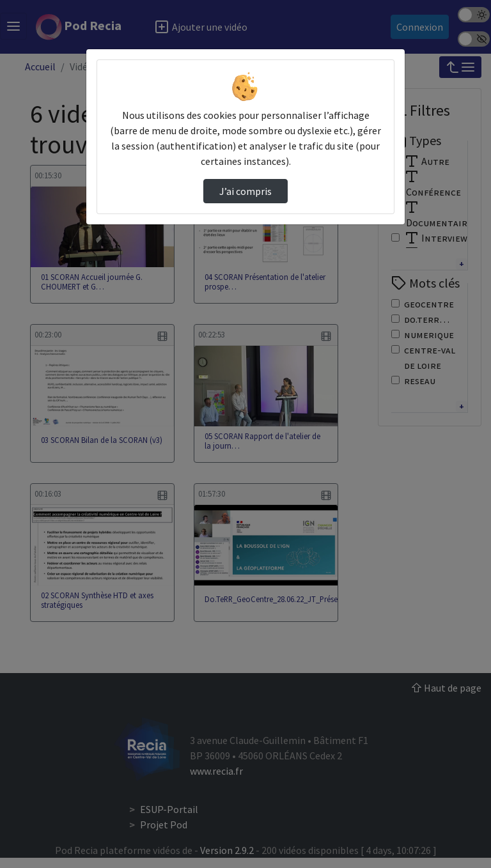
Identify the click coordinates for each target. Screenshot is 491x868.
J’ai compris (245, 191)
